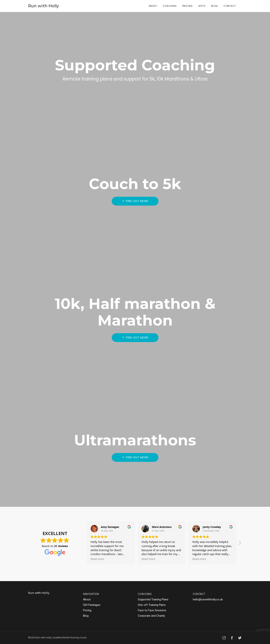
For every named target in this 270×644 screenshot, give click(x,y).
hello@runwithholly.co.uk (208, 599)
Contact (230, 6)
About (153, 6)
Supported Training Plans (153, 599)
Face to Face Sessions (152, 610)
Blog (214, 6)
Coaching (170, 6)
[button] (240, 544)
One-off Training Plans (152, 605)
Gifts (202, 6)
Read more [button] (97, 559)
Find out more (137, 201)
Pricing (187, 6)
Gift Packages (92, 605)
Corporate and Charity (151, 616)
